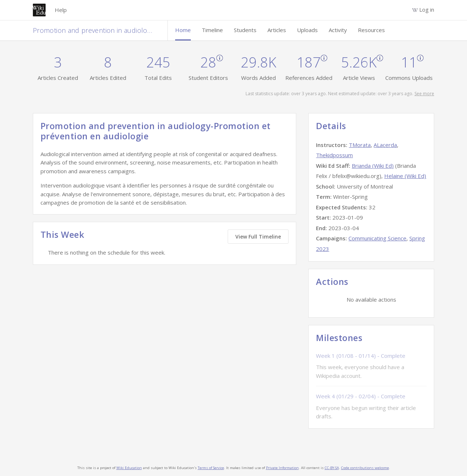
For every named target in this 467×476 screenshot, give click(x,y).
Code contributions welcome (365, 468)
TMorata (360, 145)
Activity (338, 30)
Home (183, 30)
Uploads (307, 30)
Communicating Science (377, 238)
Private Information (282, 468)
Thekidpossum (334, 155)
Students (245, 30)
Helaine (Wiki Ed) (405, 176)
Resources (371, 30)
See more (424, 94)
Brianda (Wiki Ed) (373, 166)
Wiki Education (129, 468)
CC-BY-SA (332, 468)
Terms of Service (211, 468)
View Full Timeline (258, 237)
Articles (277, 30)
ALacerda (385, 145)
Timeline (212, 30)
